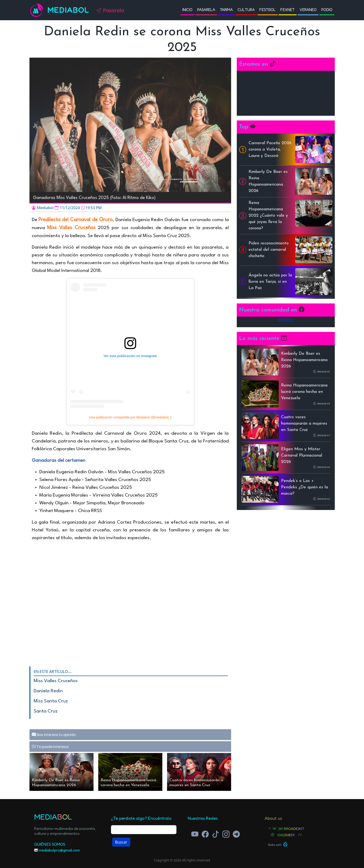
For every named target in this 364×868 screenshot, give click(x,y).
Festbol (268, 10)
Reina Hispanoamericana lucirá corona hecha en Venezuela (128, 783)
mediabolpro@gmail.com (59, 850)
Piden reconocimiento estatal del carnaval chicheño (269, 250)
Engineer (286, 835)
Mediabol (68, 10)
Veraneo (308, 10)
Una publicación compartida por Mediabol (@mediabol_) (130, 417)
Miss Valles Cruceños (56, 681)
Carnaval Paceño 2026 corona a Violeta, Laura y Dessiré (270, 149)
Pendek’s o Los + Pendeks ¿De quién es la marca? (305, 487)
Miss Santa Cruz (51, 701)
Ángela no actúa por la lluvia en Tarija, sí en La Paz (270, 282)
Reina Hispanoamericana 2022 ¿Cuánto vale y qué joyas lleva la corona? (268, 216)
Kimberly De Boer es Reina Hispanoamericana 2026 (56, 783)
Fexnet (288, 10)
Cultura (246, 10)
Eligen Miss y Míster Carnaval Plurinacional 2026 (302, 456)
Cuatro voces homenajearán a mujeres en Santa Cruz (196, 783)
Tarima (226, 10)
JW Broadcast (291, 828)
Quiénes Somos (50, 844)
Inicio (187, 10)
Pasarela (206, 10)
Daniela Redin (48, 691)
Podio (327, 10)
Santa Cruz (46, 711)
